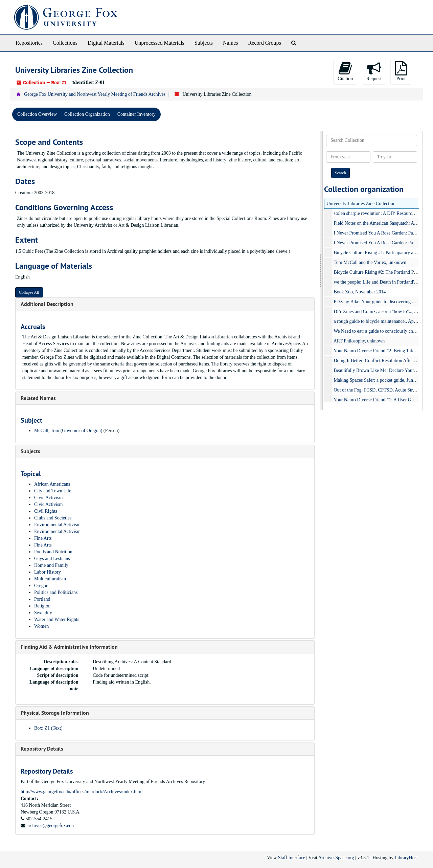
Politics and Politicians (56, 592)
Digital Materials (106, 43)
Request (374, 71)
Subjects (204, 43)
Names (230, 43)
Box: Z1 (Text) (48, 728)
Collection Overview (37, 114)
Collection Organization (87, 114)
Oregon (41, 586)
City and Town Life (53, 491)
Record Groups (264, 43)
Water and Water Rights (57, 619)
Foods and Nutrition (53, 552)
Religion (42, 606)
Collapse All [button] (29, 292)
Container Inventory (136, 114)
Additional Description (47, 304)
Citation (345, 71)
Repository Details (42, 749)
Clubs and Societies (53, 518)
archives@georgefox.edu (50, 826)
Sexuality (43, 613)
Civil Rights (46, 511)
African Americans (52, 484)
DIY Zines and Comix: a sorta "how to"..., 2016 (379, 311)
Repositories (29, 43)
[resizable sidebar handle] (321, 271)
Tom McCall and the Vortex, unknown (370, 262)
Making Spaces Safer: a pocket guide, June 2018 (380, 380)
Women (41, 626)
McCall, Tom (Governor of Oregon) (68, 431)
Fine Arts (43, 538)
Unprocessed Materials (159, 43)
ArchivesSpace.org (336, 858)
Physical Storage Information (55, 713)
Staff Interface (292, 858)
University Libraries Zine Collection (361, 204)
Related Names (38, 398)
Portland (42, 599)
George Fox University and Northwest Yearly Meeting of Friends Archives (95, 94)
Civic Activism (48, 498)
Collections (65, 43)
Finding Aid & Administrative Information (69, 647)
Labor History (48, 572)
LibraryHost (406, 858)
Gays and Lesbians (52, 559)
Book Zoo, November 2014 (360, 292)
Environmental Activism (57, 525)
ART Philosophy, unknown (359, 341)
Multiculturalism (50, 579)
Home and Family (51, 565)
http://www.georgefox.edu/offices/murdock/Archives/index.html (82, 792)
